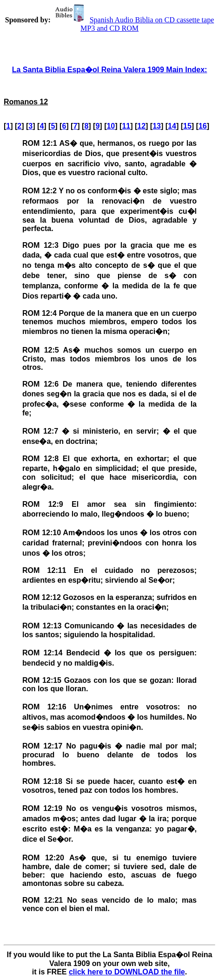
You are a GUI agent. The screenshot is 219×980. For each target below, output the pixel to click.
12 (141, 126)
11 (126, 126)
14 (172, 126)
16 (203, 126)
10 (111, 126)
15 (187, 126)
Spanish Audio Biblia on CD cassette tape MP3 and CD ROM (133, 24)
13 (157, 126)
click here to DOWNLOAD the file (127, 972)
